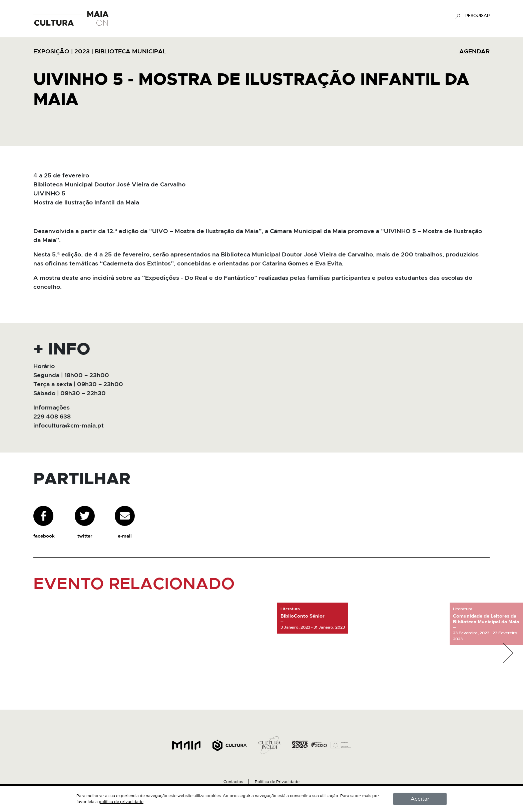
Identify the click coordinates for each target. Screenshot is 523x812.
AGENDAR (474, 52)
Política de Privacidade (277, 782)
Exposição (51, 52)
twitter (85, 522)
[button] (508, 653)
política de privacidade (121, 802)
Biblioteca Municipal (130, 52)
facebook (44, 522)
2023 (82, 52)
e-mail (125, 522)
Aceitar (420, 799)
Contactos (233, 782)
